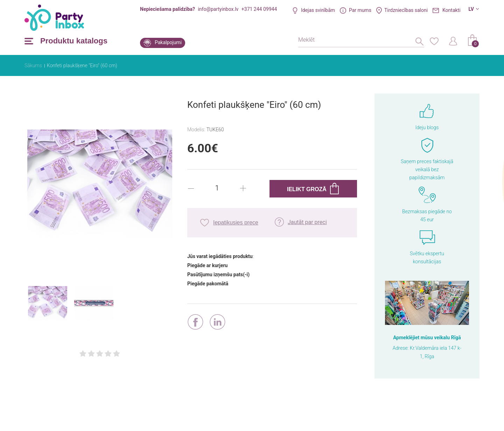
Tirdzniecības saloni (406, 10)
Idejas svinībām (318, 10)
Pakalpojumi (168, 42)
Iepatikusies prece (236, 223)
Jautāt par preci (307, 222)
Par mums (360, 10)
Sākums (33, 65)
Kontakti (451, 10)
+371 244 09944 (259, 9)
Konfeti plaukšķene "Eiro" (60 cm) (82, 65)
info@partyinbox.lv (218, 9)
